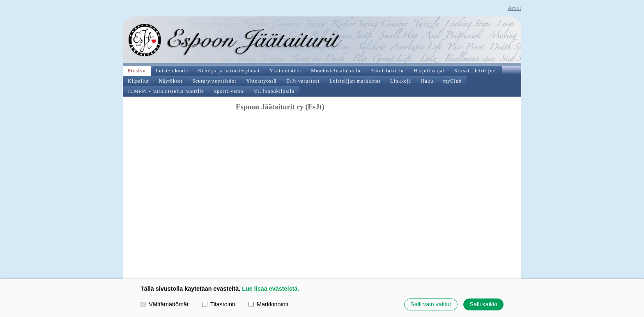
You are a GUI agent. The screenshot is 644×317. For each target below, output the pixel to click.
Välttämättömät (164, 304)
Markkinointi (268, 304)
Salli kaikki (483, 304)
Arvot (514, 8)
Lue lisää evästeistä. (270, 289)
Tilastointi (218, 304)
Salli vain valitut (431, 304)
